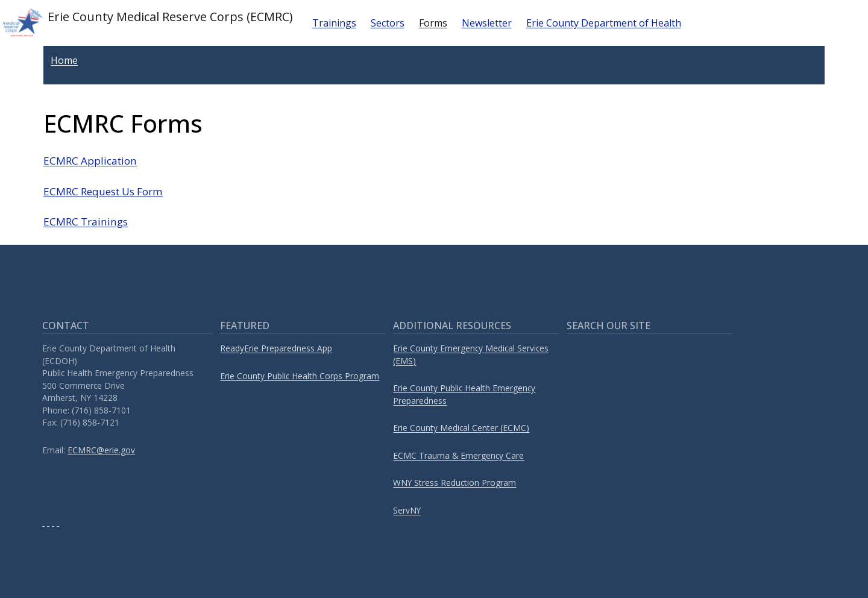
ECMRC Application (90, 161)
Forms (433, 23)
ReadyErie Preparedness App (276, 348)
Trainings (334, 23)
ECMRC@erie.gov (101, 450)
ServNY (407, 510)
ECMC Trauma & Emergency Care (458, 455)
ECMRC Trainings (86, 222)
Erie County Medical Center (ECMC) (461, 428)
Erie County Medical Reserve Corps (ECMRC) (146, 23)
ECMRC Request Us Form (103, 191)
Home (64, 60)
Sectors (388, 23)
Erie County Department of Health (604, 23)
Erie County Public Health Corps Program (300, 376)
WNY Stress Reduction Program (454, 483)
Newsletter (487, 23)
